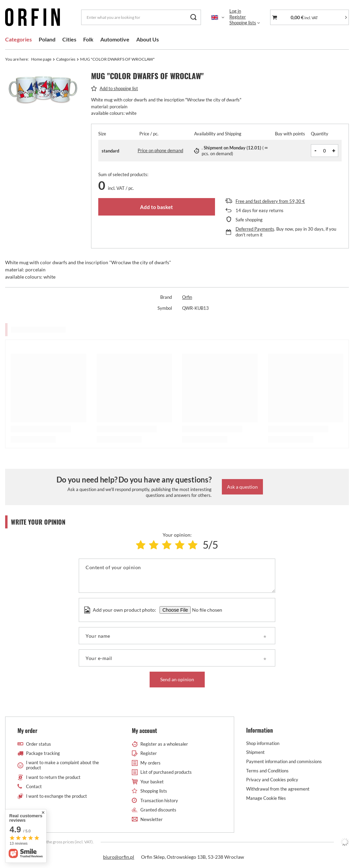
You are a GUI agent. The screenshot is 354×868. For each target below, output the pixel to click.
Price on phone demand (160, 150)
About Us (148, 39)
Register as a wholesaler (164, 744)
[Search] (193, 17)
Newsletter (151, 820)
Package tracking (43, 753)
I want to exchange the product (56, 796)
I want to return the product (53, 777)
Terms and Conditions (267, 771)
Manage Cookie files (266, 798)
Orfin (187, 297)
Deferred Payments (255, 229)
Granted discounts (158, 810)
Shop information (263, 743)
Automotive (115, 39)
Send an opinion (177, 679)
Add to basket (156, 207)
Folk (88, 39)
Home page (41, 59)
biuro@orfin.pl (119, 857)
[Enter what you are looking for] (141, 17)
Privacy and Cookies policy (272, 780)
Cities (69, 39)
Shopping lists (243, 23)
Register (238, 17)
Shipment (255, 752)
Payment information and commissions (284, 762)
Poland (47, 39)
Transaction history (159, 801)
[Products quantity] (325, 151)
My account (144, 731)
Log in (235, 11)
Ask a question (242, 487)
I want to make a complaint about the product (62, 765)
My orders (150, 763)
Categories (18, 39)
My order (27, 731)
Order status (39, 744)
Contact (34, 787)
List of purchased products (166, 772)
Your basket (152, 782)
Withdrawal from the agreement (278, 789)
